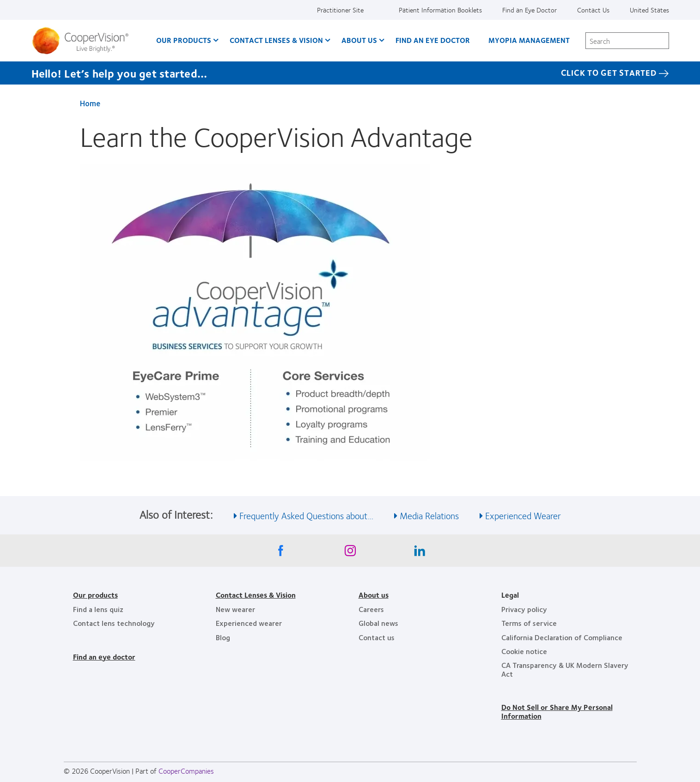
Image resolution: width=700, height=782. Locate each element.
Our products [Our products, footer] (95, 595)
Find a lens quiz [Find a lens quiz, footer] (98, 609)
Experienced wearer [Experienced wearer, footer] (249, 623)
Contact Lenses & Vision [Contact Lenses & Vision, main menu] (276, 40)
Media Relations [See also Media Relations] (429, 515)
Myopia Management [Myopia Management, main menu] (529, 40)
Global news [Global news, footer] (378, 623)
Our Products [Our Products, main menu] (184, 40)
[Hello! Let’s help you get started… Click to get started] (350, 73)
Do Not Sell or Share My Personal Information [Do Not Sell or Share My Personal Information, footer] (557, 711)
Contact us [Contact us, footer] (377, 637)
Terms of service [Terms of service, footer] (529, 623)
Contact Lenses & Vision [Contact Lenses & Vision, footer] (256, 595)
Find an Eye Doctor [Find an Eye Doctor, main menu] (433, 40)
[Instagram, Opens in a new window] (350, 553)
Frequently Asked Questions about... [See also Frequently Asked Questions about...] (306, 515)
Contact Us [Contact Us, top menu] (593, 10)
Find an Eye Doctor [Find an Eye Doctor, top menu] (530, 10)
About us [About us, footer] (374, 595)
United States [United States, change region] (649, 10)
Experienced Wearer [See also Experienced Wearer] (523, 515)
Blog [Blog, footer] (223, 637)
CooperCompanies (186, 771)
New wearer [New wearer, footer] (235, 609)
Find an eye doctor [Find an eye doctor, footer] (104, 657)
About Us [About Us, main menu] (359, 40)
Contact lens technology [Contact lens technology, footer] (114, 623)
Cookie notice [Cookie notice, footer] (524, 651)
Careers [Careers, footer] (371, 609)
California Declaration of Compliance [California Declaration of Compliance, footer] (562, 637)
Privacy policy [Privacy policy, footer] (524, 609)
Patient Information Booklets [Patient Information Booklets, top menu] (440, 10)
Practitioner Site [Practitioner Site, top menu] (340, 10)
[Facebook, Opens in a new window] (281, 553)
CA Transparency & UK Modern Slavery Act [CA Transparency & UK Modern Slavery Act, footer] (565, 669)
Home (90, 103)
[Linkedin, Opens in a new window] (420, 553)
